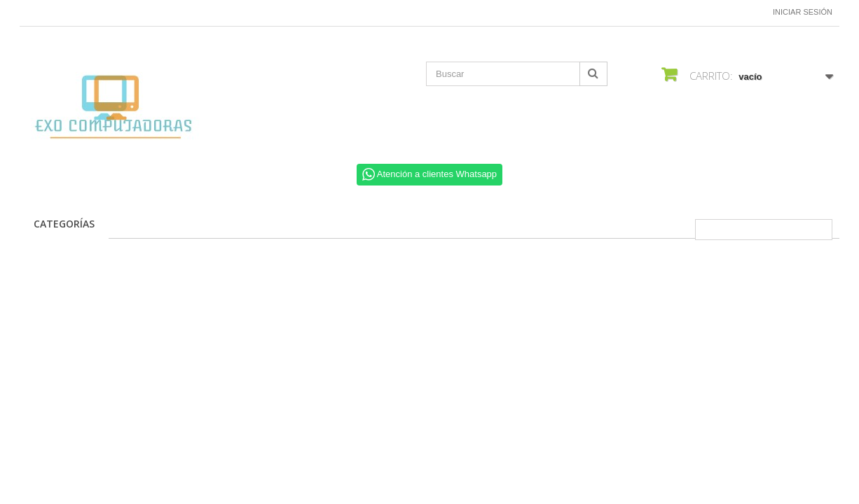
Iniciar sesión (803, 12)
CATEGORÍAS (64, 224)
